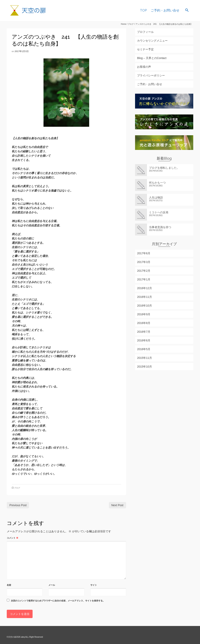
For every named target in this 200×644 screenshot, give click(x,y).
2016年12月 (144, 288)
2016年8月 (144, 323)
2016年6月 (144, 340)
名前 (9, 585)
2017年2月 (144, 271)
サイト (94, 585)
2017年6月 (144, 253)
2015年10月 (144, 367)
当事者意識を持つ (160, 227)
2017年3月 (144, 262)
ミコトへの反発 (159, 212)
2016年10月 (144, 306)
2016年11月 (144, 297)
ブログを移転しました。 (164, 168)
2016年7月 (144, 332)
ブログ (17, 488)
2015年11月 (144, 358)
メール (52, 585)
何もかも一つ (157, 183)
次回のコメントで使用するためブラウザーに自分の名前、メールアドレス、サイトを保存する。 (58, 601)
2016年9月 (144, 314)
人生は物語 (156, 197)
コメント (13, 538)
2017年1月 (144, 279)
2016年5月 (144, 349)
